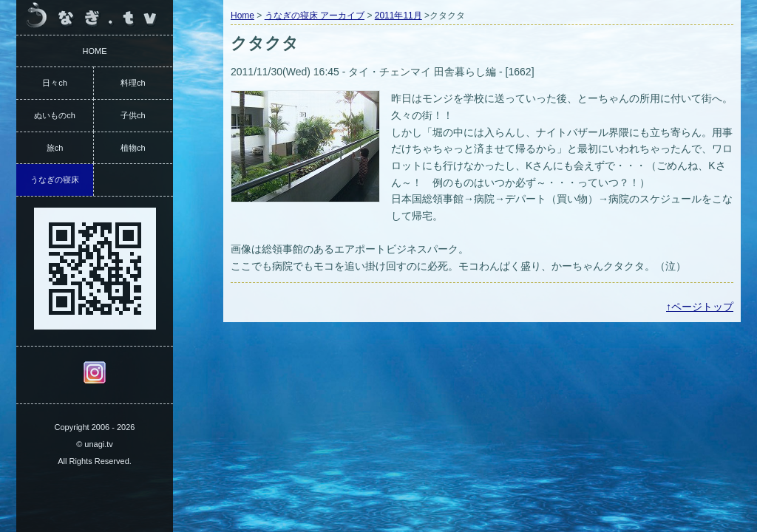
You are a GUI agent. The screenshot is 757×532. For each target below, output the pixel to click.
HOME (95, 51)
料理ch (133, 83)
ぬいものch (55, 115)
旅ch (55, 148)
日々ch (55, 83)
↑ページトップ (700, 307)
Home (242, 16)
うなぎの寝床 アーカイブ (315, 16)
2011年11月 (398, 16)
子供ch (133, 115)
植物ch (133, 148)
